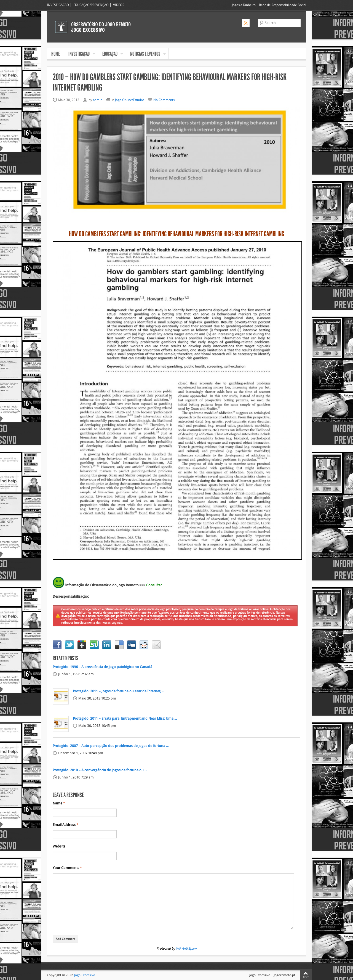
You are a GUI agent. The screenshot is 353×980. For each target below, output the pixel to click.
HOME (56, 54)
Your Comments (67, 868)
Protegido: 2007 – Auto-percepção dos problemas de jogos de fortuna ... (111, 746)
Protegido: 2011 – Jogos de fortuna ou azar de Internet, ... (119, 691)
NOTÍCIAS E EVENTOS (146, 54)
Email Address (65, 825)
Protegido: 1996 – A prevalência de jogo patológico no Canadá (102, 667)
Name (59, 803)
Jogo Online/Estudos (130, 100)
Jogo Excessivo (85, 975)
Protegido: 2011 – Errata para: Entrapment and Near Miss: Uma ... (125, 719)
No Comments (164, 100)
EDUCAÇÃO (111, 54)
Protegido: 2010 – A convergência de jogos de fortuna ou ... (100, 770)
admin (98, 100)
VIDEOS (119, 5)
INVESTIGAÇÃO (58, 5)
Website (59, 846)
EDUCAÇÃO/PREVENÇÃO (91, 5)
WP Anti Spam (186, 948)
